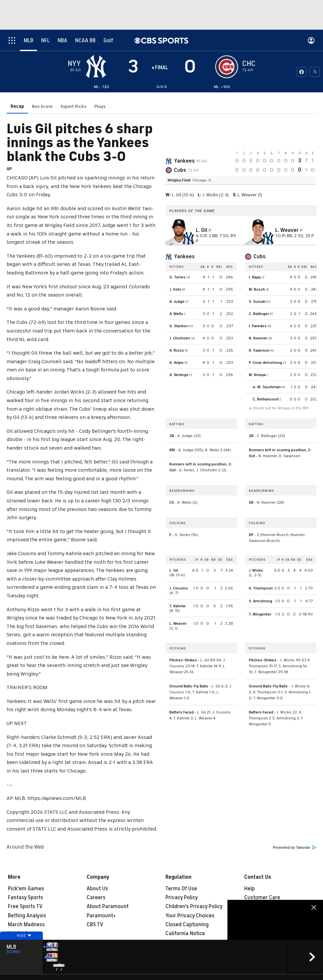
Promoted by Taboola (295, 848)
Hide (21, 948)
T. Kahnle (177, 577)
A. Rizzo (177, 321)
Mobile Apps (22, 933)
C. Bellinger (259, 284)
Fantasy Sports (26, 898)
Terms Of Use (181, 889)
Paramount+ (101, 916)
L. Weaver (178, 594)
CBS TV (95, 925)
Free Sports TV (25, 906)
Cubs (180, 141)
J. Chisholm (180, 309)
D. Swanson (259, 321)
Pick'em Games (26, 889)
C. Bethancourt (266, 370)
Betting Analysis (27, 916)
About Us (97, 889)
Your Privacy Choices (190, 916)
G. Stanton (179, 297)
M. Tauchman (269, 358)
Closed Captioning (187, 925)
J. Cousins (179, 559)
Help (250, 889)
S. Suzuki (257, 272)
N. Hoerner (258, 309)
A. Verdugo (179, 345)
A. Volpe (176, 333)
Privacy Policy (182, 898)
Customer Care (262, 898)
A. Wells (176, 284)
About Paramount (108, 906)
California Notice (185, 933)
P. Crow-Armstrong (265, 333)
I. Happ (255, 248)
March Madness (26, 925)
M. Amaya (257, 345)
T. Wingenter (260, 585)
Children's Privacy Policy (194, 906)
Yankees (184, 132)
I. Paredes (258, 297)
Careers (96, 898)
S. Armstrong (261, 572)
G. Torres (177, 248)
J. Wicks (256, 541)
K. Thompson (261, 559)
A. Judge (177, 272)
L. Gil (174, 541)
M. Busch (257, 260)
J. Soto (175, 260)
